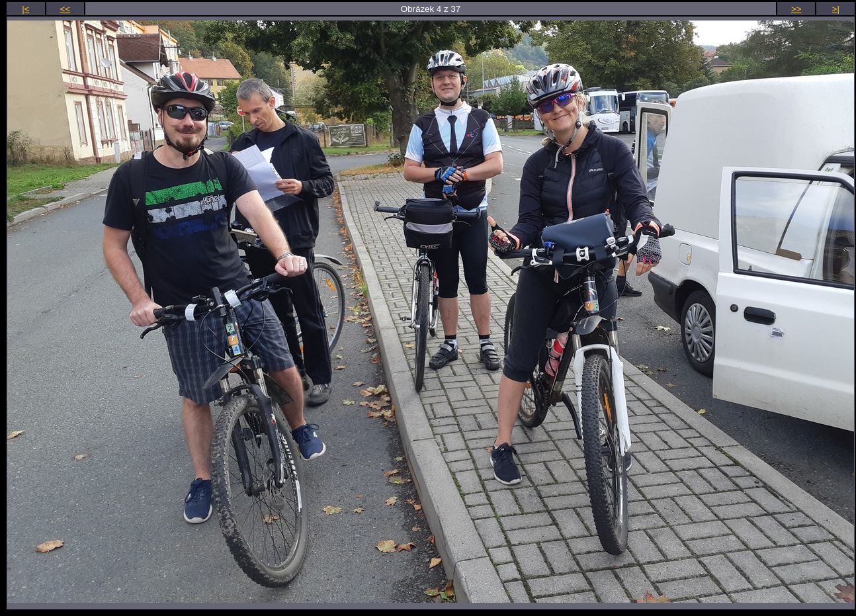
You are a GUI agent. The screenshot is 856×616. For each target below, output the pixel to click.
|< (25, 9)
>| (836, 9)
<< (65, 9)
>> (796, 9)
